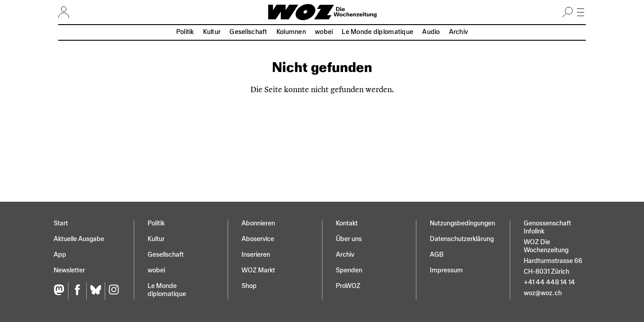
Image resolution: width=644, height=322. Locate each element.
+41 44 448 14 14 (549, 282)
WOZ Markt (258, 270)
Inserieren (256, 255)
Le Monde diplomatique (377, 32)
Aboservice (258, 239)
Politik (185, 32)
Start (61, 223)
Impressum (446, 270)
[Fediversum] (61, 291)
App (60, 255)
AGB (437, 255)
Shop (249, 286)
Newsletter (69, 270)
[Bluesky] (95, 291)
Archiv (459, 32)
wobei (324, 32)
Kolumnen (291, 32)
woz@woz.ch (543, 293)
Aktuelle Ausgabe (79, 239)
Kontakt (347, 223)
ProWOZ (348, 286)
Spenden (349, 270)
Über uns (349, 239)
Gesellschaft (248, 32)
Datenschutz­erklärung (462, 239)
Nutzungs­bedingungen (462, 223)
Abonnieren (258, 223)
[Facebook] (77, 291)
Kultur (212, 32)
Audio (431, 32)
